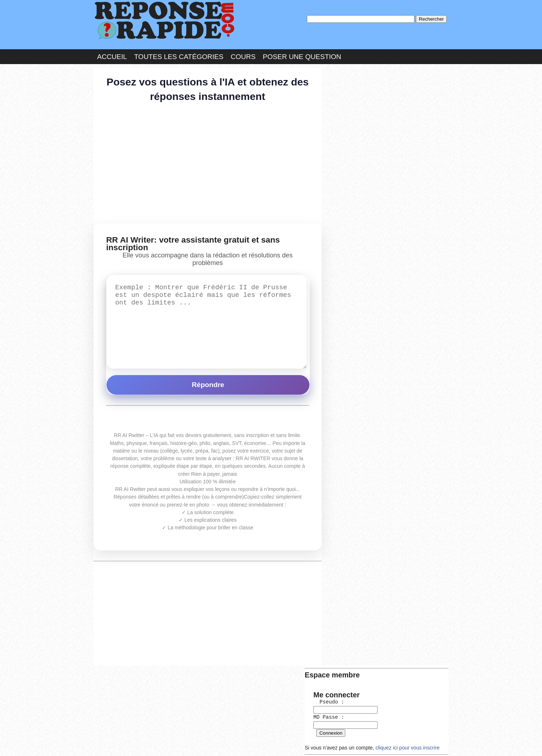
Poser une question (302, 56)
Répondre (208, 381)
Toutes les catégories (179, 56)
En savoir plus (266, 731)
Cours (243, 56)
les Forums (200, 743)
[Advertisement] (208, 163)
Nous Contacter (151, 743)
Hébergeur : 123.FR (251, 743)
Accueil (112, 56)
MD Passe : (348, 117)
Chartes (108, 743)
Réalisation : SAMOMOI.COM (327, 743)
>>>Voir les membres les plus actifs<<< (370, 253)
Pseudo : (348, 103)
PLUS (380, 743)
